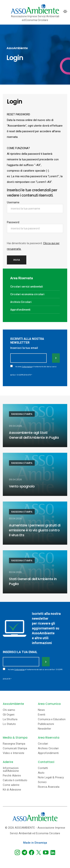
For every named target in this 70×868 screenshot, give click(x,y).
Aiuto (41, 773)
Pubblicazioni (46, 724)
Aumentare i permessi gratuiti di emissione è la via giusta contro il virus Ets (35, 530)
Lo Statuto (9, 724)
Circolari (43, 744)
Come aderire (11, 785)
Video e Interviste (14, 753)
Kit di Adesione (12, 790)
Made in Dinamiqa (35, 843)
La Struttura (10, 719)
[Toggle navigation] (65, 11)
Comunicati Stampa (15, 748)
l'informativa (27, 367)
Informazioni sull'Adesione (11, 770)
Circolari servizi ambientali (27, 287)
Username (13, 202)
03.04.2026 (15, 519)
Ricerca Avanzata (49, 787)
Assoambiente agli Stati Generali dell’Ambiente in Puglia (34, 435)
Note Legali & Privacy (51, 778)
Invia (17, 260)
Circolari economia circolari (27, 294)
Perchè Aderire (12, 776)
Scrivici (42, 782)
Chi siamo (9, 710)
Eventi (42, 715)
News (41, 710)
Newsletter (45, 729)
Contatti (43, 768)
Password (13, 222)
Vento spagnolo (22, 486)
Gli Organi (9, 715)
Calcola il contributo (15, 780)
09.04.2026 (15, 426)
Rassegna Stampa (22, 414)
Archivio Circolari (21, 302)
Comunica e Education (52, 719)
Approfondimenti (20, 310)
